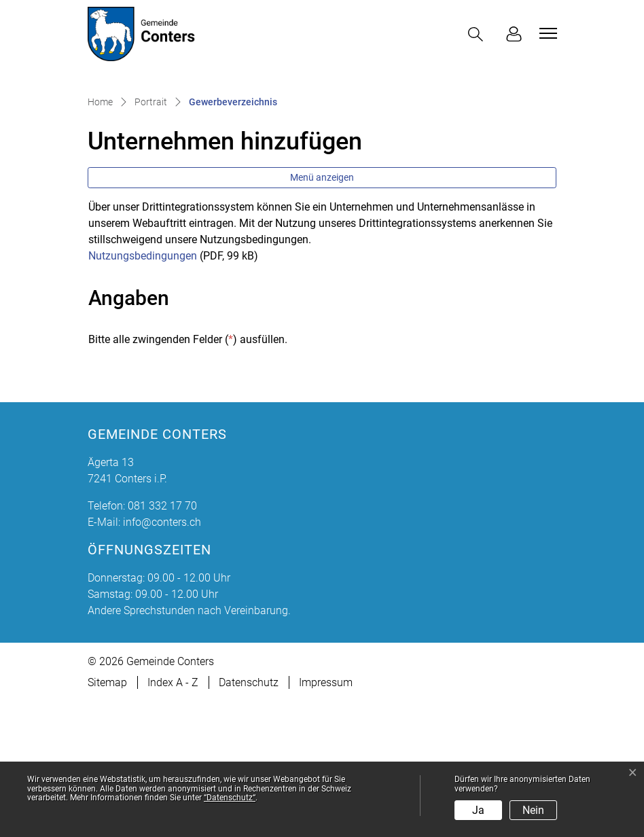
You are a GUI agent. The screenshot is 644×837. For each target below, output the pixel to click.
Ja (478, 810)
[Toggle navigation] (546, 33)
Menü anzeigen (322, 312)
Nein (533, 810)
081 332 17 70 (162, 641)
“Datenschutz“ (230, 798)
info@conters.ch (162, 657)
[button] (478, 34)
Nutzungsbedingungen (143, 390)
